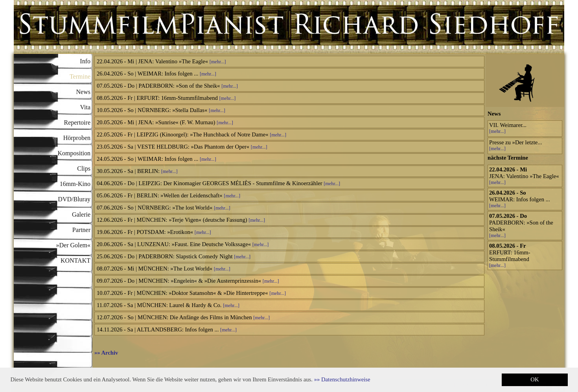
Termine (80, 76)
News (83, 92)
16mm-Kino (75, 184)
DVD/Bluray (74, 199)
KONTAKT (75, 260)
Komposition (74, 153)
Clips (84, 168)
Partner (81, 230)
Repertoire (77, 122)
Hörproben (77, 138)
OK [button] (535, 379)
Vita (85, 107)
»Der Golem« (73, 245)
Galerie (81, 214)
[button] (342, 379)
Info (85, 61)
